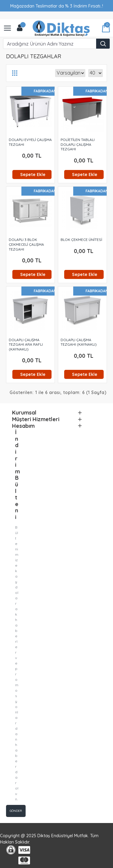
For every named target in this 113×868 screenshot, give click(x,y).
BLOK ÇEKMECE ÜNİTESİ (81, 240)
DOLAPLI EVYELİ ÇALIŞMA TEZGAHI (30, 142)
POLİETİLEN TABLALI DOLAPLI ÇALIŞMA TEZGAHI (78, 144)
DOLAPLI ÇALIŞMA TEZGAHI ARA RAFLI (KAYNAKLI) (26, 344)
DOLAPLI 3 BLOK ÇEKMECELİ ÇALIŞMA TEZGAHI (26, 244)
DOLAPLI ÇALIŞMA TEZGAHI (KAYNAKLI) (79, 342)
